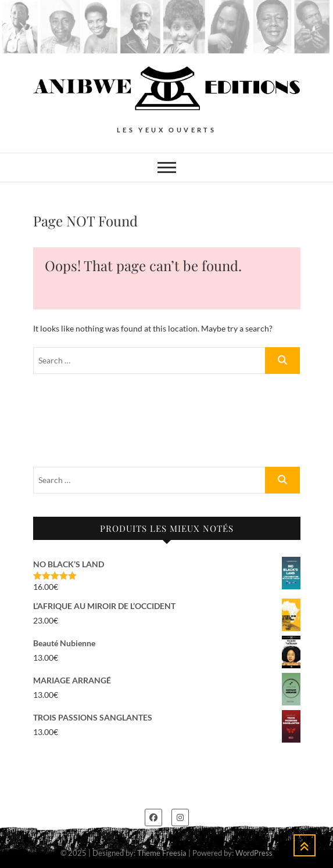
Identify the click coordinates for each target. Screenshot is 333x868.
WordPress (254, 853)
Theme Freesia (162, 853)
